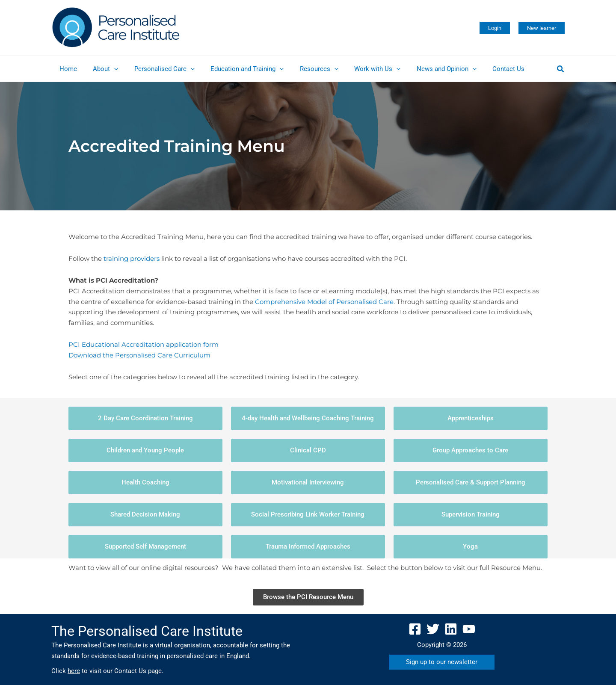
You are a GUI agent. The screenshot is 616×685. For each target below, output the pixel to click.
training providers (132, 258)
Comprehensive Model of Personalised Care (324, 302)
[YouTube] (469, 629)
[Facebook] (415, 629)
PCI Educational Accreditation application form (144, 344)
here (74, 671)
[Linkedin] (451, 629)
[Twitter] (433, 629)
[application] (109, 69)
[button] (495, 28)
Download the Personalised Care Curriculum (139, 355)
